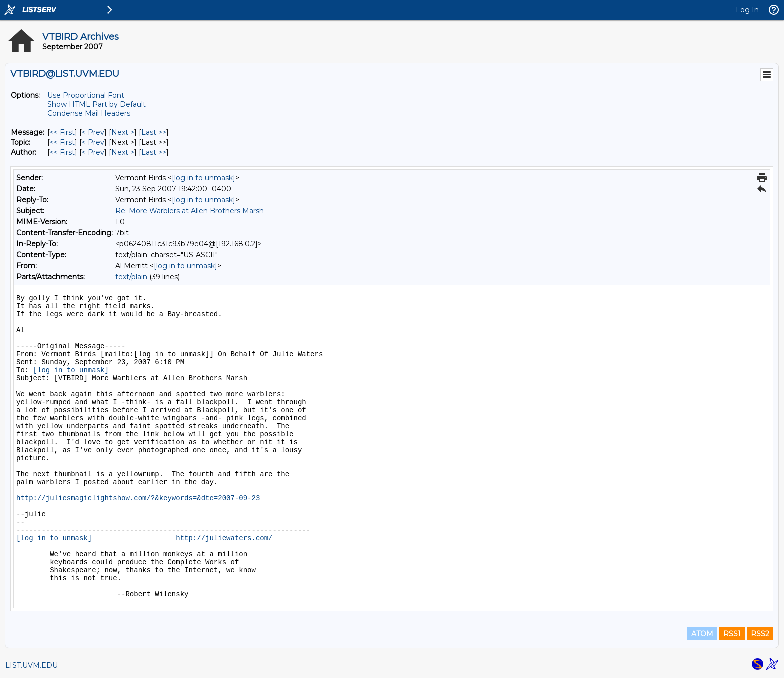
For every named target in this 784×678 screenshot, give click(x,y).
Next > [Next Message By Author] (123, 152)
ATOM (702, 634)
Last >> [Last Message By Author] (154, 152)
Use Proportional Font (86, 95)
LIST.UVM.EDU (32, 665)
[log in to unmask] (204, 178)
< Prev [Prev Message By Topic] (93, 142)
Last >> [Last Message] (154, 132)
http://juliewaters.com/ (224, 538)
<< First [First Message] (62, 132)
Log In (747, 10)
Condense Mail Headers (89, 113)
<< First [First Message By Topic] (62, 142)
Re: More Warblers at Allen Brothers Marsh (190, 211)
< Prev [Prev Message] (93, 132)
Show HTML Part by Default (97, 104)
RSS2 (760, 634)
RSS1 (732, 634)
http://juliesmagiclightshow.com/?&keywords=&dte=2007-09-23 (138, 498)
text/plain (131, 277)
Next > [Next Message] (123, 132)
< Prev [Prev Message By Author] (93, 152)
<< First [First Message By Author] (62, 152)
